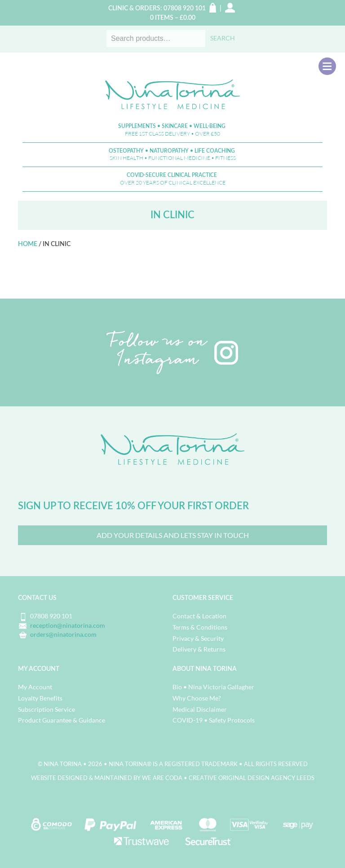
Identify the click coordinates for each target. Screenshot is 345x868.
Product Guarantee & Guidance (62, 720)
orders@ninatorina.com (63, 634)
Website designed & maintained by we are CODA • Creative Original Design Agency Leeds (173, 778)
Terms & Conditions (200, 627)
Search (223, 38)
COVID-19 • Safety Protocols (214, 720)
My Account (35, 687)
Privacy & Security (198, 638)
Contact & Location (199, 616)
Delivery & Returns (199, 649)
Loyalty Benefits (40, 698)
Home (28, 244)
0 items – (173, 18)
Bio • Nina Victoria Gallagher (213, 687)
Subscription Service (46, 709)
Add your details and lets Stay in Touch (173, 535)
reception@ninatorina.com (68, 625)
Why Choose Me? (197, 698)
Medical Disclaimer (200, 709)
